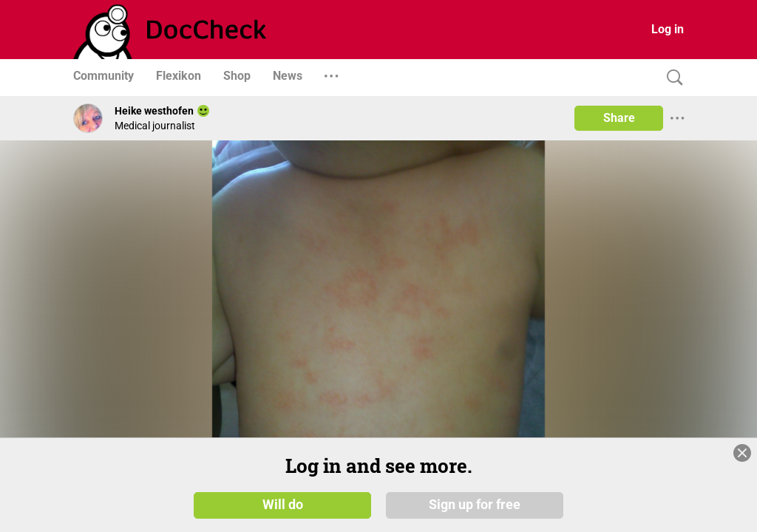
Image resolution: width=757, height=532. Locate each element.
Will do (283, 504)
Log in (668, 29)
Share (619, 118)
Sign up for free (475, 504)
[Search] (671, 78)
